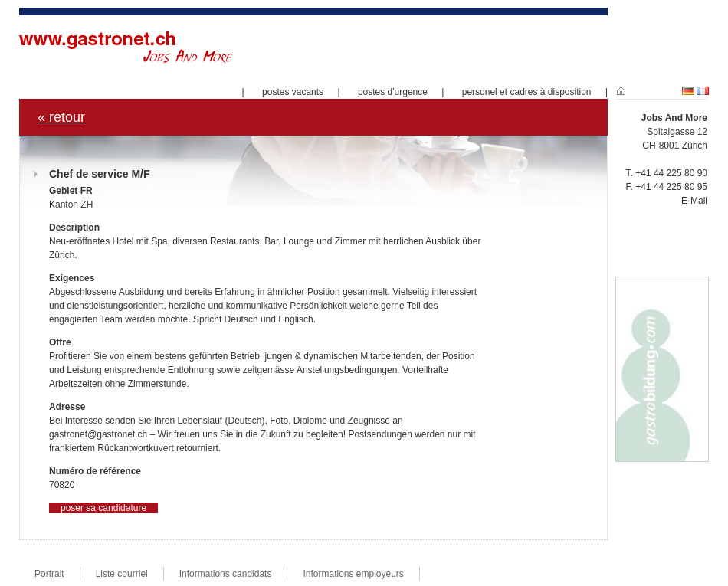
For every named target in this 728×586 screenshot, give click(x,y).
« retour (61, 117)
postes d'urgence (393, 92)
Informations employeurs (353, 574)
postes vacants (293, 92)
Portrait (49, 574)
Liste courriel (122, 574)
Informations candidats (226, 574)
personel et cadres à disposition (527, 92)
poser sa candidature (103, 508)
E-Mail (694, 201)
